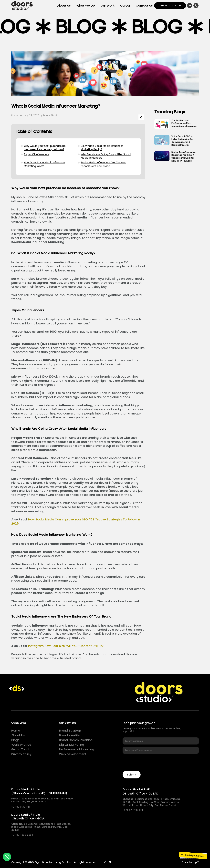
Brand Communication (76, 740)
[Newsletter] (132, 775)
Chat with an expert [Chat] (170, 5)
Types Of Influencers (37, 154)
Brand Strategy (70, 730)
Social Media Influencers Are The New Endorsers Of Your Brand (104, 164)
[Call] (196, 5)
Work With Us (21, 745)
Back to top (190, 862)
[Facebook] (100, 862)
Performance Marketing (77, 749)
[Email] (190, 5)
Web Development (73, 754)
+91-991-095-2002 (22, 835)
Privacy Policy (21, 754)
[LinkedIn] (110, 862)
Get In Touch (21, 749)
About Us (64, 5)
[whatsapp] (7, 857)
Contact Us (144, 5)
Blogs (15, 740)
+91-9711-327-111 (21, 807)
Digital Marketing (72, 745)
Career (125, 5)
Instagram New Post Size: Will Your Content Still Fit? (66, 646)
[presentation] (147, 762)
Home (16, 730)
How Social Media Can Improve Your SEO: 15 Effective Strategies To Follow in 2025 (76, 521)
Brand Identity (69, 735)
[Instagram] (105, 862)
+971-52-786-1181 (133, 810)
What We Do (86, 5)
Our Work (108, 5)
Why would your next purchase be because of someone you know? (45, 148)
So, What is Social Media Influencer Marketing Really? (102, 148)
